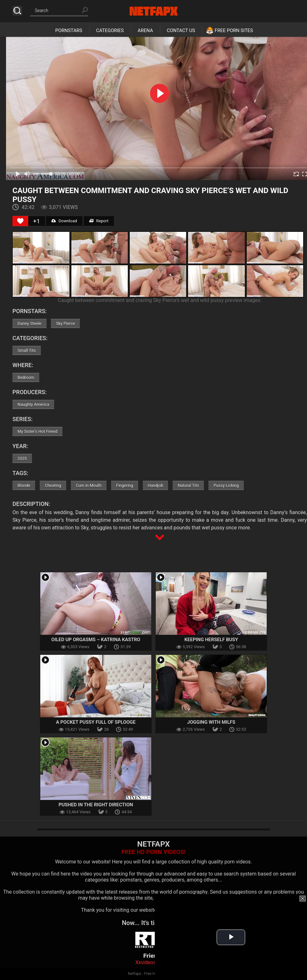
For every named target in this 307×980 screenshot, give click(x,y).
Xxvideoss (147, 962)
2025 (22, 458)
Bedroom (26, 377)
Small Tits (26, 350)
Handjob (156, 485)
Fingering (125, 485)
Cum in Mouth (89, 485)
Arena (145, 30)
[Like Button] (20, 221)
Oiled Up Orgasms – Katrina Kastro (96, 640)
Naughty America (33, 404)
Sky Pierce (65, 323)
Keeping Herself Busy (211, 640)
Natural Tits (188, 485)
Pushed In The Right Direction (96, 805)
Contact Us (181, 30)
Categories (110, 30)
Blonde (24, 485)
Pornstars (69, 30)
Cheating (53, 485)
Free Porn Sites (234, 30)
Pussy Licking (226, 485)
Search (17, 11)
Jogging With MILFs (211, 722)
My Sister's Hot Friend (37, 431)
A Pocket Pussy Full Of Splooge (96, 722)
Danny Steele (29, 323)
